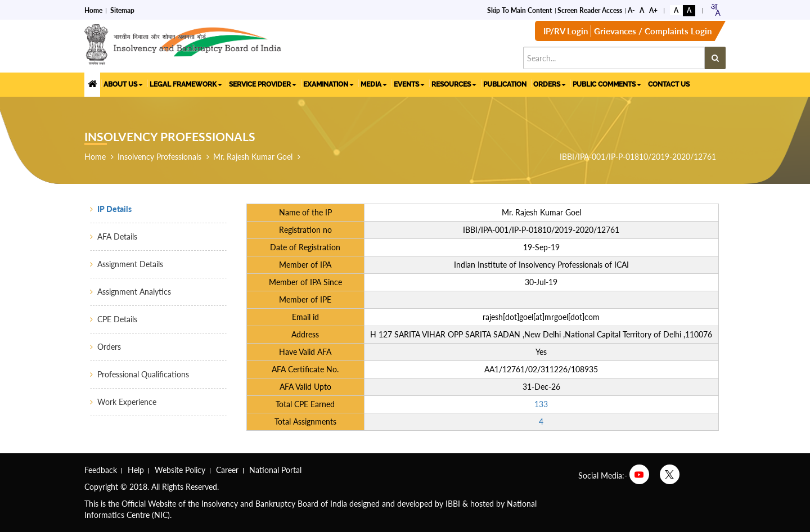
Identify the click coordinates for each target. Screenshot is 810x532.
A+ (653, 10)
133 (541, 404)
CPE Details (117, 319)
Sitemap (122, 10)
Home (93, 10)
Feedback (101, 470)
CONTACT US (669, 84)
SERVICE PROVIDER (263, 84)
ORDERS (550, 84)
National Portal (275, 470)
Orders (109, 347)
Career (227, 470)
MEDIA (374, 84)
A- (631, 10)
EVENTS (409, 84)
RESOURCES (454, 84)
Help (136, 470)
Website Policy (180, 470)
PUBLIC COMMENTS (607, 84)
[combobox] (715, 10)
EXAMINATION (328, 84)
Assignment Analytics (134, 292)
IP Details (114, 209)
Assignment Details (130, 264)
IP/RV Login (566, 31)
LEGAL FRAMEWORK (186, 84)
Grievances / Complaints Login (653, 31)
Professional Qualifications (143, 374)
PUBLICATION (505, 84)
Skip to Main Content (519, 10)
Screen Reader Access (590, 10)
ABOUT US (123, 84)
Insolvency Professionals (159, 157)
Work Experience (127, 402)
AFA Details (117, 236)
